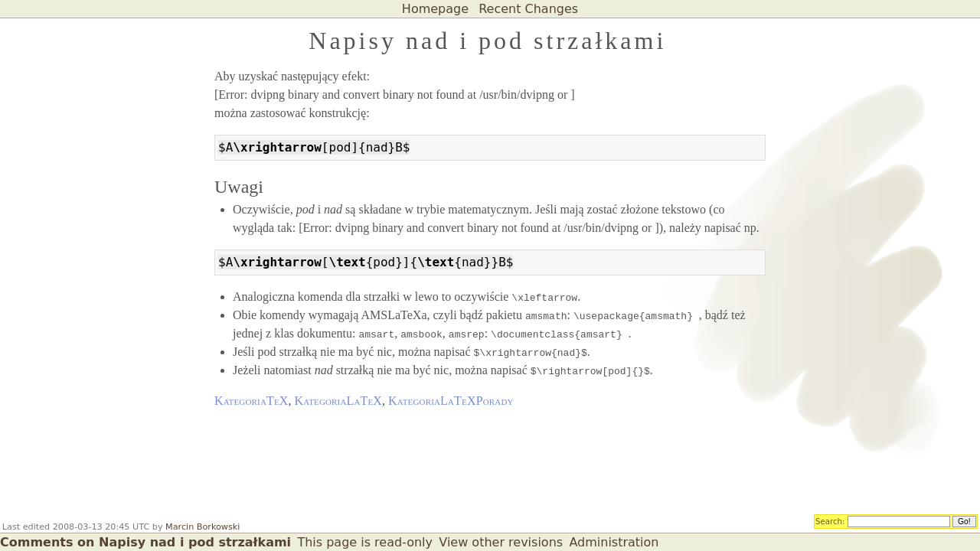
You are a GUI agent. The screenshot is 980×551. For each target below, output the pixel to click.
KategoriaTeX (252, 401)
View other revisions (501, 542)
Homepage (435, 9)
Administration (614, 542)
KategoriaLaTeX (339, 401)
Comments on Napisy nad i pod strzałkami (145, 542)
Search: (830, 520)
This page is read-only (365, 542)
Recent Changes (528, 9)
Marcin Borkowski (203, 527)
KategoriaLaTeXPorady (451, 401)
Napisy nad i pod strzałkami (487, 41)
